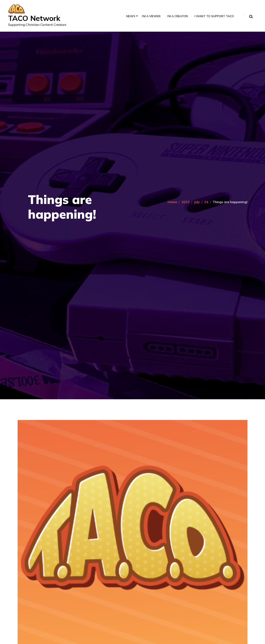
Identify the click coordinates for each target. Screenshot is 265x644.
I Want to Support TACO (214, 16)
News (131, 16)
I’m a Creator (177, 16)
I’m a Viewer (151, 16)
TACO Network (35, 18)
